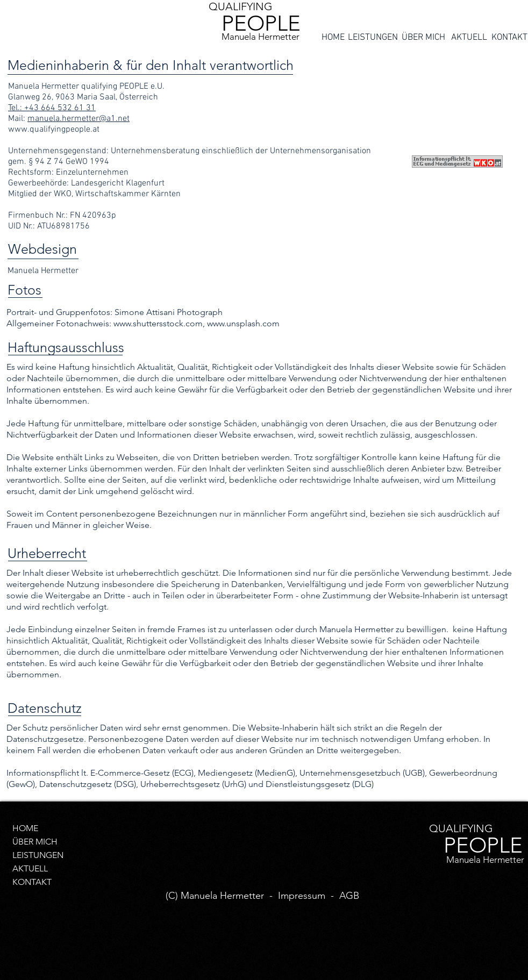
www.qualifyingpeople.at (54, 130)
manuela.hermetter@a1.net (79, 119)
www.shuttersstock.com (158, 323)
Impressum (302, 896)
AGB (349, 896)
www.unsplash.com (243, 323)
